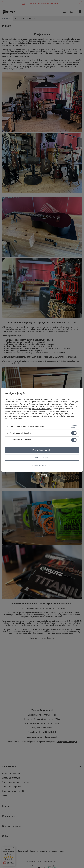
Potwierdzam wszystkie (42, 450)
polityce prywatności (30, 406)
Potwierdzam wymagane (42, 465)
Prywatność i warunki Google (40, 409)
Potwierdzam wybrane (42, 457)
